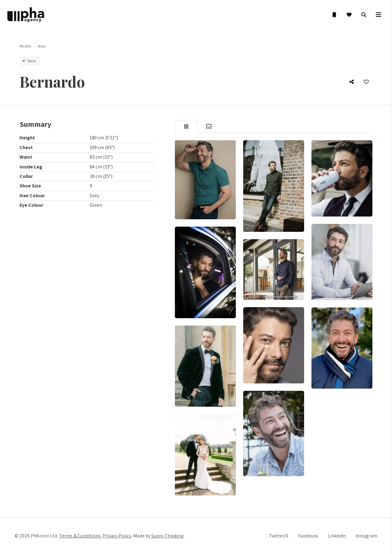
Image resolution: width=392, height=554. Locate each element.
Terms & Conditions (80, 536)
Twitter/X (279, 536)
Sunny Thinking (168, 536)
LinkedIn (337, 536)
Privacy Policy (117, 536)
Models (25, 46)
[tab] (186, 126)
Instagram (366, 536)
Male (41, 46)
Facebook (308, 536)
